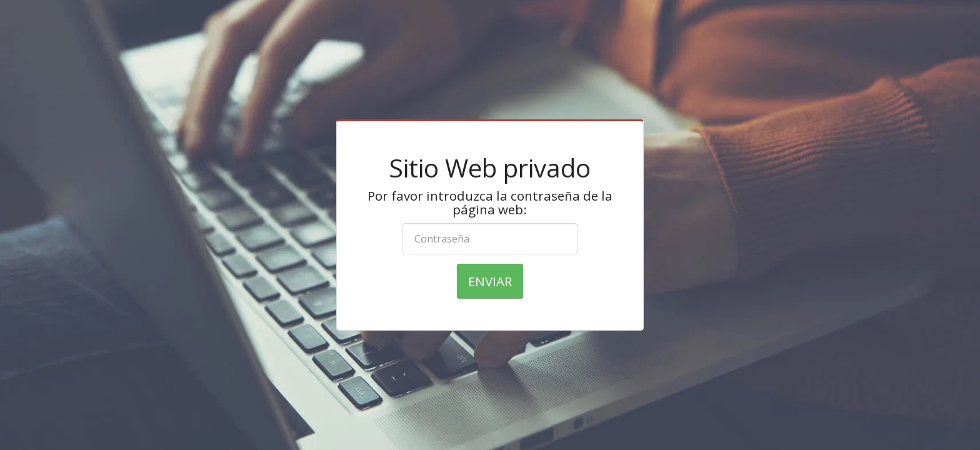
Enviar (490, 281)
